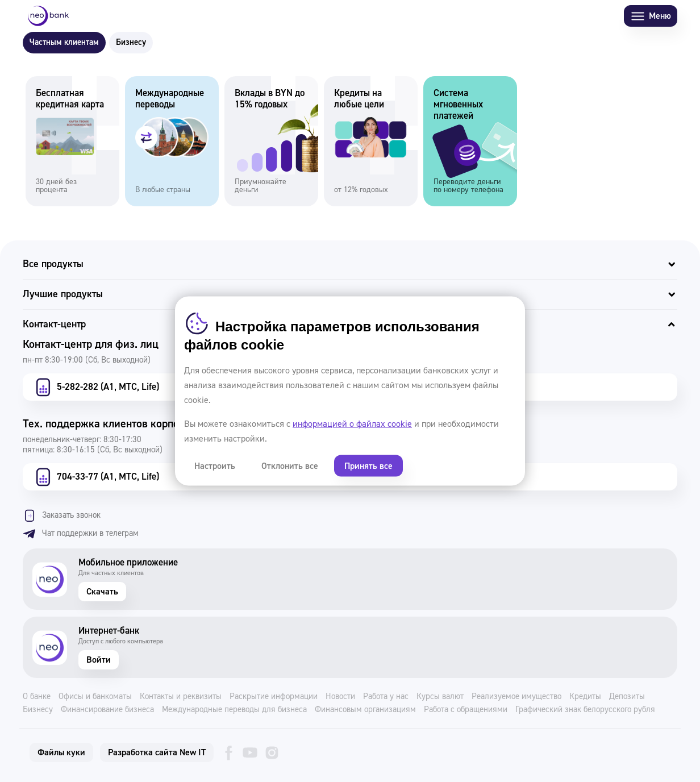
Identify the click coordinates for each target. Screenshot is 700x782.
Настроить (215, 466)
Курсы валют (440, 697)
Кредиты (585, 697)
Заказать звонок (62, 515)
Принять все (368, 466)
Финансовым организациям (365, 710)
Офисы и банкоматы (95, 697)
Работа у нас (386, 697)
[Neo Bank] (48, 16)
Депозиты (627, 697)
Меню (651, 16)
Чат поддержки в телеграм (81, 534)
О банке (37, 697)
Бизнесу (131, 42)
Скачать (102, 592)
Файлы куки (61, 752)
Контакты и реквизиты (181, 697)
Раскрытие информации (274, 697)
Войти (99, 660)
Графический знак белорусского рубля (585, 710)
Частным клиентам (64, 42)
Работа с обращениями (466, 710)
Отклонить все (290, 466)
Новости (340, 697)
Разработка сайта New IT (157, 752)
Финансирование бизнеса (107, 710)
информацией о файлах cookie (352, 424)
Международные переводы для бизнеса (234, 710)
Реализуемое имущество (516, 697)
